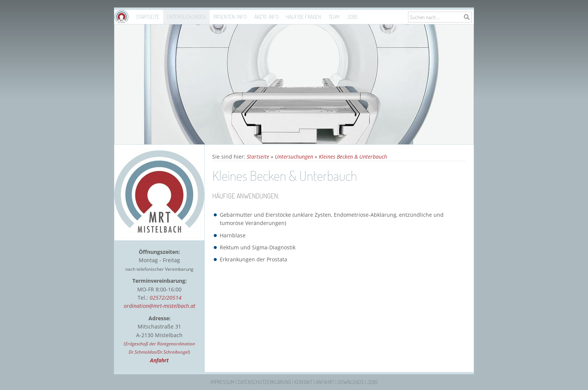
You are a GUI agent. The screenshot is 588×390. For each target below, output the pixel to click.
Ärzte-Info (266, 17)
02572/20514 (166, 298)
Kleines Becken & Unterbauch (353, 157)
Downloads (351, 382)
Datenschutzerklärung (264, 382)
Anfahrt (325, 382)
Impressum (222, 382)
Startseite (148, 17)
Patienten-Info (230, 17)
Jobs (352, 17)
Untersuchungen (186, 17)
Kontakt (303, 382)
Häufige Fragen (304, 17)
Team (334, 17)
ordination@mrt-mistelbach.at (160, 306)
